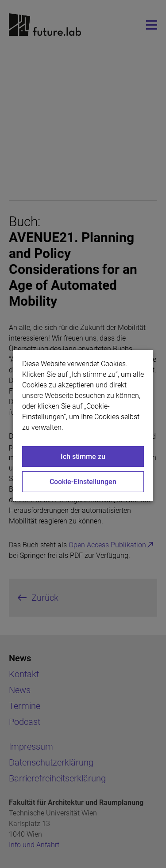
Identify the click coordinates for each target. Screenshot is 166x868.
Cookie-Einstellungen (83, 482)
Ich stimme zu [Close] (83, 457)
